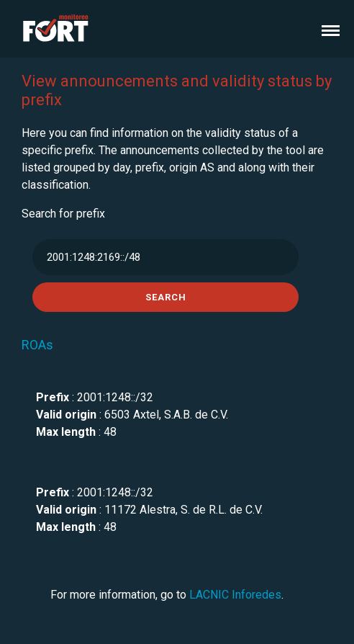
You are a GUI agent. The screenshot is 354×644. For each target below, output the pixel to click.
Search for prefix (63, 214)
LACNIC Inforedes (235, 595)
